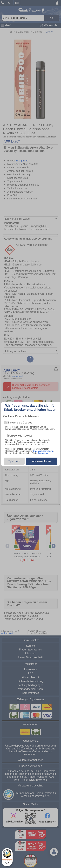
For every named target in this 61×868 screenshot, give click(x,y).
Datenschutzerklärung (43, 451)
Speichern (14, 461)
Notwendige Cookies (20, 423)
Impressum (43, 453)
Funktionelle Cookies (20, 436)
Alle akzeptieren (41, 461)
